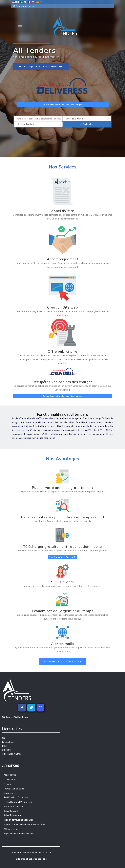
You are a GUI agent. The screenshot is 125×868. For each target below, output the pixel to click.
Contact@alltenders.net (18, 717)
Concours (8, 784)
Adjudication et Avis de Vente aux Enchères (24, 824)
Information (9, 793)
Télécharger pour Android (62, 557)
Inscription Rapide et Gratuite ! (41, 67)
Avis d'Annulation (12, 811)
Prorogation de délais (14, 789)
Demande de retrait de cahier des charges (62, 104)
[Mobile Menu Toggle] (20, 27)
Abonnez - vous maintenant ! (63, 661)
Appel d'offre (10, 775)
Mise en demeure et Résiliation (19, 820)
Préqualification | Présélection (18, 802)
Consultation (10, 779)
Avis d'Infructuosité (13, 807)
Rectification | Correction (16, 797)
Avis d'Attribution (12, 815)
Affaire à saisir (11, 829)
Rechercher (87, 124)
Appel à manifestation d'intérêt (19, 834)
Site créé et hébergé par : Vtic (31, 859)
